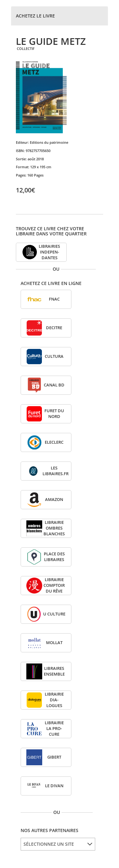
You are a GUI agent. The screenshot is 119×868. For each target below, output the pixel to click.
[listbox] (58, 844)
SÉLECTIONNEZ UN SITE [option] (49, 844)
